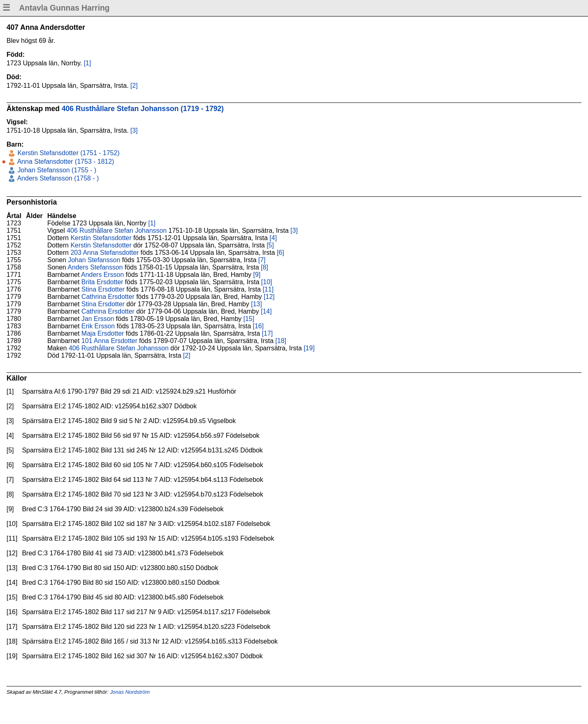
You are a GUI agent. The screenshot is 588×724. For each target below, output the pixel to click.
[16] (258, 326)
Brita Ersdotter (102, 282)
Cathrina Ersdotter (108, 297)
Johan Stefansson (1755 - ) (56, 170)
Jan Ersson (98, 319)
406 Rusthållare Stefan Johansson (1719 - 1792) (143, 109)
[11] (268, 289)
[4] (273, 238)
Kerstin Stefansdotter (101, 238)
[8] (265, 267)
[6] (281, 253)
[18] (281, 341)
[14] (266, 311)
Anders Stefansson (95, 267)
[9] (257, 275)
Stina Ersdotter (103, 289)
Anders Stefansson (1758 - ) (57, 178)
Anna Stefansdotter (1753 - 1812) (65, 162)
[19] (309, 348)
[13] (257, 304)
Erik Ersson (98, 326)
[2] (134, 86)
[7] (262, 260)
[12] (269, 297)
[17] (267, 333)
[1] (87, 63)
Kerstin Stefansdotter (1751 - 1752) (67, 153)
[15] (249, 319)
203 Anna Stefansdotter (105, 253)
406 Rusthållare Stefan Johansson (117, 231)
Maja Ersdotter (102, 333)
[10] (267, 282)
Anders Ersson (102, 275)
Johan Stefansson (94, 260)
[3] (134, 130)
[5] (270, 245)
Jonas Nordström (130, 692)
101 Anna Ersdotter (109, 341)
